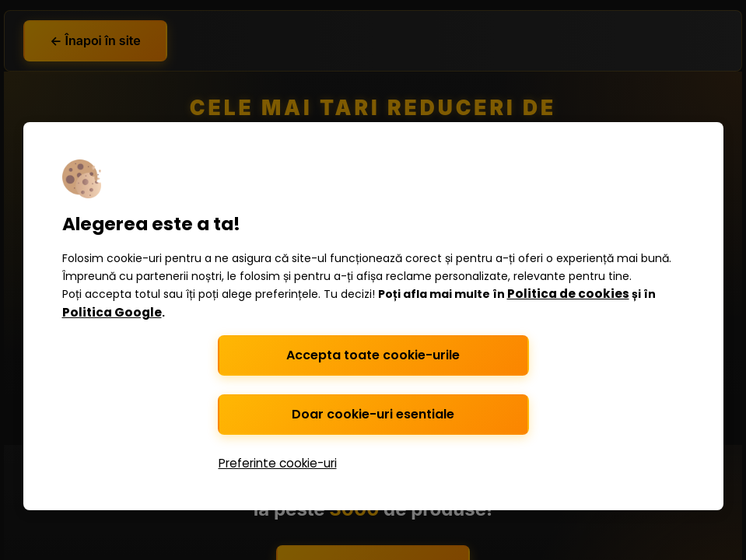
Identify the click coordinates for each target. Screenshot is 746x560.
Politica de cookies (568, 294)
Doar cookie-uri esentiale (373, 414)
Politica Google (112, 312)
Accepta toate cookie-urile (373, 355)
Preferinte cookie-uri (278, 463)
